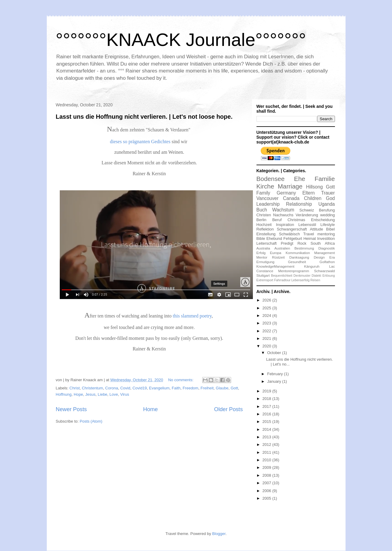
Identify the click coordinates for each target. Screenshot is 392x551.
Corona (112, 388)
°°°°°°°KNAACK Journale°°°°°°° (181, 40)
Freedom (190, 388)
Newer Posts (71, 409)
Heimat (309, 238)
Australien (282, 248)
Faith (176, 388)
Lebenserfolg (301, 280)
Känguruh (312, 266)
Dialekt (317, 276)
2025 (268, 308)
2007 (268, 483)
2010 (268, 460)
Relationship (299, 204)
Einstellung (266, 234)
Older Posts (228, 409)
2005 (268, 498)
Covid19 (140, 388)
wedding (327, 215)
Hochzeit (264, 225)
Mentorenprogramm (294, 271)
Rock (302, 243)
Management (324, 253)
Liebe (103, 394)
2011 (268, 452)
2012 (268, 445)
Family (263, 193)
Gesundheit (297, 262)
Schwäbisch (289, 234)
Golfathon (327, 262)
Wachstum (283, 210)
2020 (268, 346)
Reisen (315, 280)
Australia (263, 248)
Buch (262, 210)
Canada (291, 198)
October (275, 353)
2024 (268, 316)
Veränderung (307, 215)
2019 (268, 391)
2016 (268, 414)
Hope (78, 394)
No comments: (181, 380)
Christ (75, 388)
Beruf (277, 220)
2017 (268, 406)
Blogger (219, 534)
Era (332, 257)
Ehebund (274, 238)
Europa (276, 253)
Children (313, 198)
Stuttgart (263, 275)
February (276, 374)
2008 (268, 475)
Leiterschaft (267, 243)
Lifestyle (328, 225)
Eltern (309, 193)
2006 (268, 491)
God (330, 198)
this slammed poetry (192, 316)
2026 (268, 300)
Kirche (265, 186)
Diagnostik (327, 248)
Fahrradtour (282, 280)
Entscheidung (323, 220)
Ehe (300, 179)
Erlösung (328, 276)
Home (150, 409)
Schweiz (307, 210)
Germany (286, 193)
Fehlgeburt (293, 238)
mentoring (326, 234)
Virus (124, 394)
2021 (268, 338)
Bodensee (271, 179)
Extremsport (265, 280)
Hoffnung (64, 394)
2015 (268, 422)
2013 (268, 437)
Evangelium (159, 388)
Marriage (290, 186)
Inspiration (285, 225)
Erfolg (261, 253)
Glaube (222, 388)
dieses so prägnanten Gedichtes (140, 142)
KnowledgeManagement (276, 266)
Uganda (327, 204)
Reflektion (265, 229)
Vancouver (268, 198)
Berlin (261, 220)
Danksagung (299, 257)
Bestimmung (304, 248)
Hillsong (314, 187)
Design (319, 257)
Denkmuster (302, 276)
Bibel (331, 229)
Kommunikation (298, 253)
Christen (264, 215)
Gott (234, 388)
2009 (268, 467)
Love (114, 394)
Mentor (262, 257)
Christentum (92, 388)
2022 (268, 331)
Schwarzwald (325, 271)
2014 (268, 429)
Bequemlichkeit (282, 276)
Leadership (268, 204)
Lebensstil (307, 225)
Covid (125, 388)
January (275, 381)
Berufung (327, 210)
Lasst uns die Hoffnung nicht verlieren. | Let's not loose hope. (144, 117)
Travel (309, 234)
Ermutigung (266, 262)
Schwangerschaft (292, 229)
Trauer (328, 193)
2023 (268, 323)
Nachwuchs (283, 215)
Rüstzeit (278, 257)
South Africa (323, 243)
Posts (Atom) (91, 421)
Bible (261, 238)
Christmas (296, 220)
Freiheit (207, 388)
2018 (268, 399)
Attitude (317, 229)
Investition (326, 238)
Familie (325, 179)
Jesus (91, 394)
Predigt (287, 243)
